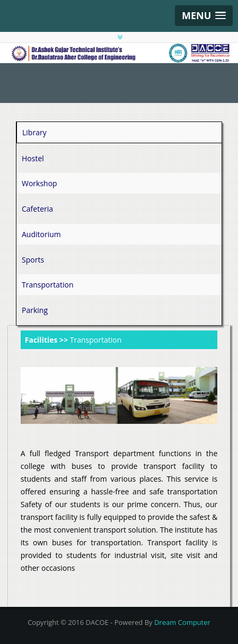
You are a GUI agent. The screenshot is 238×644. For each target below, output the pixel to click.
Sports (33, 260)
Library (34, 132)
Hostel (33, 158)
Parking (35, 310)
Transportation (47, 285)
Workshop (39, 183)
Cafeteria (37, 209)
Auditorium (41, 234)
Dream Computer (182, 622)
